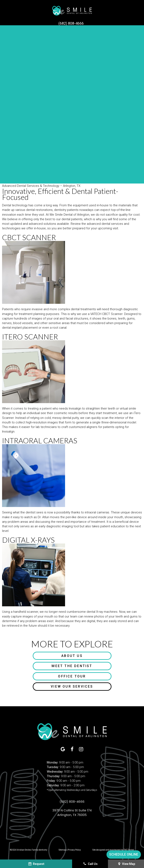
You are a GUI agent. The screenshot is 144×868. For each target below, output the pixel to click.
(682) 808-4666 (71, 23)
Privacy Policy (74, 850)
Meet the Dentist (72, 666)
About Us (72, 656)
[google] (63, 749)
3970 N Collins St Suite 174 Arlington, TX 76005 (72, 813)
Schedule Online (124, 854)
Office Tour (72, 676)
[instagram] (81, 749)
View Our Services (72, 686)
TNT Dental (129, 850)
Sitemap (62, 850)
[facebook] (72, 749)
